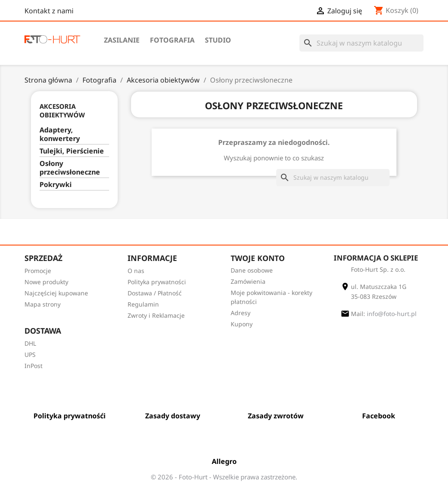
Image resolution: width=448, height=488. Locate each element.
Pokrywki (56, 185)
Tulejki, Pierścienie (72, 151)
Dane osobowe (252, 270)
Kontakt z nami (49, 11)
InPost (34, 366)
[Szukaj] (361, 43)
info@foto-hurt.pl (392, 314)
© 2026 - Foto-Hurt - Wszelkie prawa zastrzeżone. (224, 477)
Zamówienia (248, 281)
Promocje (38, 271)
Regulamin (143, 304)
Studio (218, 40)
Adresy (241, 313)
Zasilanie (122, 40)
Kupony (242, 324)
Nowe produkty (46, 282)
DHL (30, 343)
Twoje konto (258, 258)
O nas (136, 271)
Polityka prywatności (157, 282)
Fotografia (172, 40)
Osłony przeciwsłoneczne (70, 168)
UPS (30, 354)
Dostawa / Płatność (155, 293)
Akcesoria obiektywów (62, 110)
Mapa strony (43, 304)
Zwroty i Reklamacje (156, 315)
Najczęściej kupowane (56, 293)
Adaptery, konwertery (60, 134)
